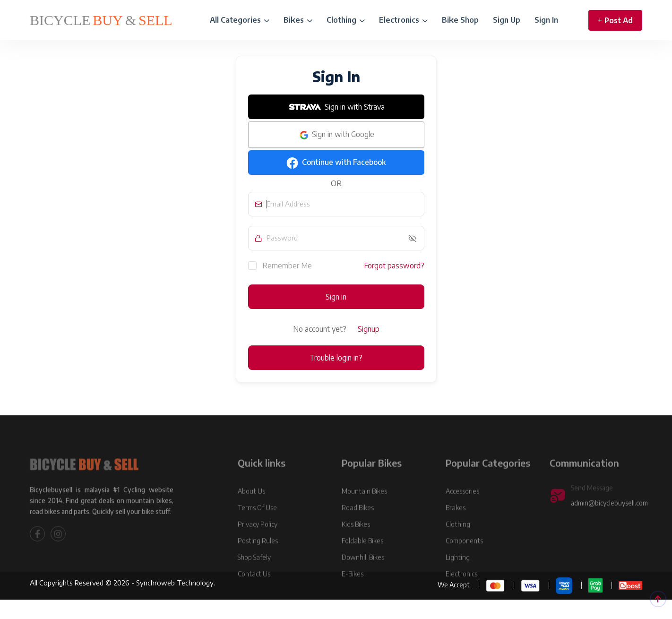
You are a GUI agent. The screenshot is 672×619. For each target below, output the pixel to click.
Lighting (458, 577)
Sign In (546, 20)
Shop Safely (254, 577)
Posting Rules (258, 561)
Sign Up (507, 20)
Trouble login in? (336, 358)
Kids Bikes (356, 544)
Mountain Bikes (364, 511)
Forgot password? (394, 266)
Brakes (456, 528)
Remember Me (280, 265)
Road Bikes (358, 528)
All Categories (240, 20)
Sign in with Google (336, 135)
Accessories (462, 511)
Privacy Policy (258, 544)
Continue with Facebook (336, 163)
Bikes (298, 20)
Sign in (336, 297)
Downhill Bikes (363, 577)
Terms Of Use (257, 528)
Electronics (403, 20)
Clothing (346, 20)
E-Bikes (353, 594)
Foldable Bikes (362, 561)
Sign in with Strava (336, 107)
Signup (369, 329)
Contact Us (254, 594)
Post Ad (615, 20)
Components (464, 561)
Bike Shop (460, 20)
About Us (251, 511)
